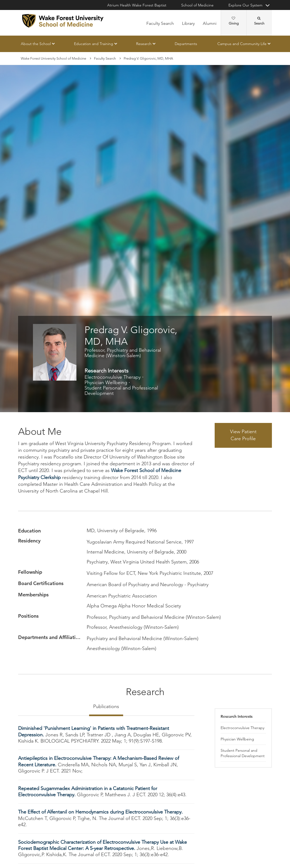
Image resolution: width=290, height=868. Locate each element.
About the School (36, 44)
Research (144, 44)
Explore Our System (245, 5)
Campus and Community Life (242, 44)
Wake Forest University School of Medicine (53, 58)
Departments (186, 44)
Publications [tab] (106, 706)
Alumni (210, 23)
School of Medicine (197, 5)
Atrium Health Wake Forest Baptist (137, 5)
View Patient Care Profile (243, 435)
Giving (234, 21)
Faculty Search (160, 23)
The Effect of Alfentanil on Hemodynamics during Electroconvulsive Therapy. (100, 812)
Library (188, 23)
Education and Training (94, 44)
